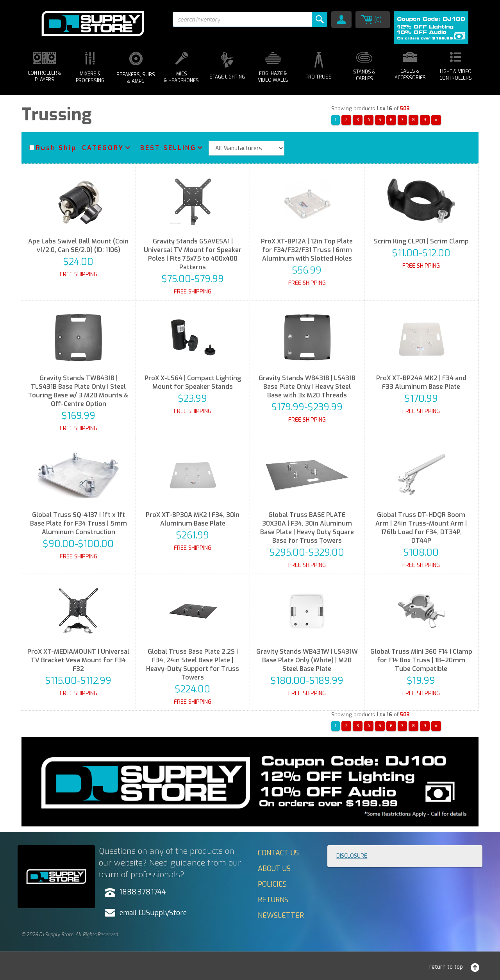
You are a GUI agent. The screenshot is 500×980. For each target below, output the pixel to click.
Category (103, 148)
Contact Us (278, 853)
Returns (273, 900)
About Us (274, 869)
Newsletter (281, 916)
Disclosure (352, 856)
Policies (272, 884)
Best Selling (168, 148)
